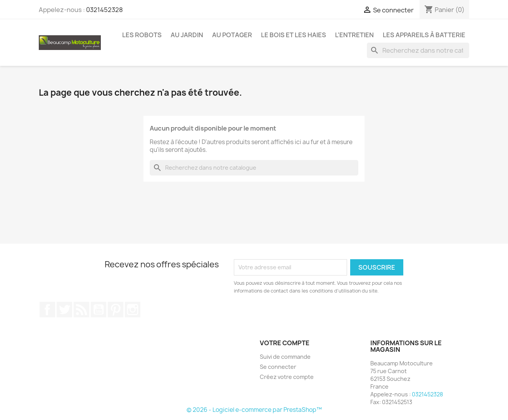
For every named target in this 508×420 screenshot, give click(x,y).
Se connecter (278, 367)
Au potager (232, 35)
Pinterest (116, 310)
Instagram (133, 310)
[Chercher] (418, 50)
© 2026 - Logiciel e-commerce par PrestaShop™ (254, 410)
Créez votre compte (287, 377)
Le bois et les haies (294, 35)
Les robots (142, 35)
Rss (81, 310)
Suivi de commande (285, 357)
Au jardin (187, 35)
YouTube (98, 310)
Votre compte (285, 343)
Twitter (64, 310)
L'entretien (354, 35)
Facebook (47, 310)
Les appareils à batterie (424, 35)
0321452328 (105, 10)
